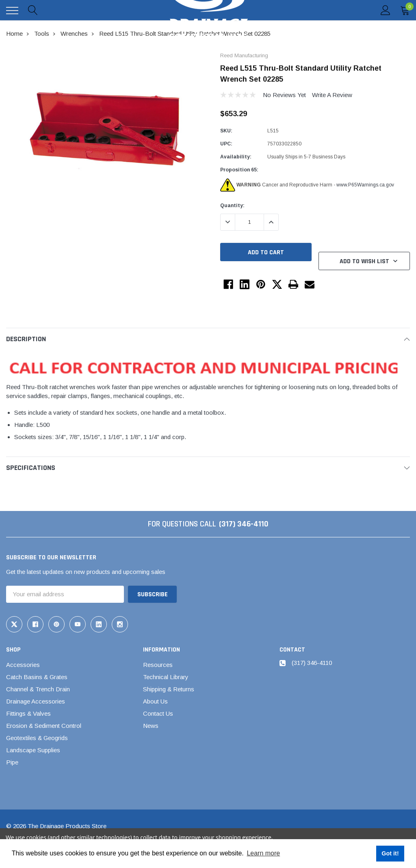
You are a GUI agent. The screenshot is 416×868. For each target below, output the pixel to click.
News (151, 726)
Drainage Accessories (36, 701)
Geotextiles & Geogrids (37, 738)
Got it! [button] (390, 853)
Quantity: (232, 206)
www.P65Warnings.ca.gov (365, 185)
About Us (155, 701)
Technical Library (166, 677)
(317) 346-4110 (244, 524)
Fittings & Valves (28, 713)
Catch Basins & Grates (37, 677)
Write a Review (332, 95)
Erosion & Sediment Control (44, 726)
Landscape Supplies (33, 750)
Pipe (12, 762)
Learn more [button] (263, 853)
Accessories (23, 665)
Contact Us (158, 713)
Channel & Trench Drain (38, 689)
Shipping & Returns (169, 689)
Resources (158, 665)
